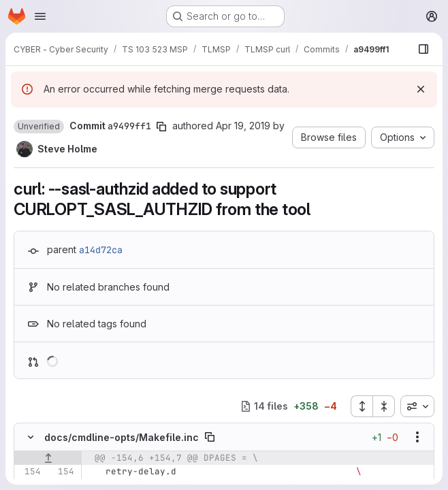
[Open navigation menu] (40, 16)
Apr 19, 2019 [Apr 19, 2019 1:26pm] (243, 126)
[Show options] (417, 437)
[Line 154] (29, 472)
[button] (39, 127)
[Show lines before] (48, 458)
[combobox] (417, 406)
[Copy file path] (210, 437)
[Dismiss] (421, 89)
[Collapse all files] (384, 406)
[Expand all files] (362, 406)
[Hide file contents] (31, 437)
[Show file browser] (423, 49)
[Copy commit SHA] (161, 127)
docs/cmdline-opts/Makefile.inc (122, 437)
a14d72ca (101, 250)
